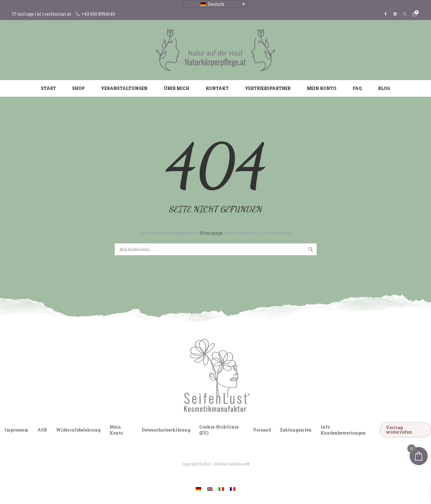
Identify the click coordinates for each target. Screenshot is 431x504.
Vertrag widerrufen (399, 430)
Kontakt (217, 88)
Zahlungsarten (296, 430)
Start (48, 88)
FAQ (357, 88)
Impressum (16, 430)
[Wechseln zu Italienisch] (221, 489)
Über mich (177, 88)
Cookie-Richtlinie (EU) (219, 430)
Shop (78, 88)
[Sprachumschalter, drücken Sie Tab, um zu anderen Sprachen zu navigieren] (216, 4)
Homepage (212, 233)
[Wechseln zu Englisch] (210, 489)
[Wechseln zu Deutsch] (198, 489)
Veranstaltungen (124, 88)
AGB (42, 430)
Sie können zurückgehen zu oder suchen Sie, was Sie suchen (215, 233)
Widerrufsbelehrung (78, 430)
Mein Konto (322, 88)
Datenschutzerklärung (166, 430)
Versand (262, 430)
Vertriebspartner (268, 88)
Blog (384, 88)
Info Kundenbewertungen (343, 430)
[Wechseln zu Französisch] (233, 489)
